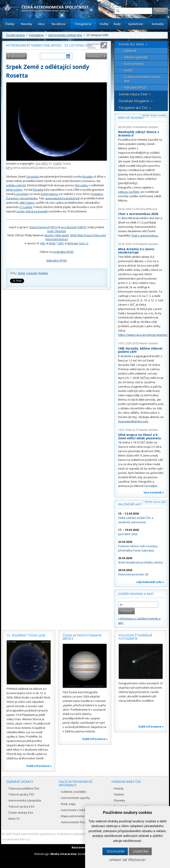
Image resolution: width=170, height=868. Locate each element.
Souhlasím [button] (116, 851)
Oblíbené (130, 51)
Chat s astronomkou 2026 (138, 214)
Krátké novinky (131, 118)
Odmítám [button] (141, 851)
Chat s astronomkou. (145, 235)
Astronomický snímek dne (65, 35)
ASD (43, 243)
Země (21, 273)
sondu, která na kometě (32, 211)
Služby (104, 24)
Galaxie (119, 794)
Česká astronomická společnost (33, 834)
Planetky (120, 800)
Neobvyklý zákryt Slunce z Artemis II (139, 134)
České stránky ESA (21, 813)
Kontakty (158, 24)
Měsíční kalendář (136, 57)
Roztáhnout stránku (94, 45)
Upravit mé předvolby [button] (128, 860)
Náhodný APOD (57, 260)
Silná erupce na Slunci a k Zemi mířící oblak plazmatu (139, 436)
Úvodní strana (15, 35)
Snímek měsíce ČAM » (135, 94)
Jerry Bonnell (69, 227)
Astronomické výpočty (75, 798)
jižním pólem (14, 190)
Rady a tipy (68, 804)
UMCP (82, 227)
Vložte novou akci (155, 502)
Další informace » (39, 766)
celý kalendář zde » (150, 582)
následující (95, 56)
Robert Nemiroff (40, 227)
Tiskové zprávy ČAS (21, 794)
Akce (41, 24)
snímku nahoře (16, 185)
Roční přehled (134, 64)
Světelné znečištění (74, 792)
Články (10, 24)
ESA (38, 163)
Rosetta (87, 177)
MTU (54, 227)
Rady (117, 24)
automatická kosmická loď (62, 198)
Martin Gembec (149, 127)
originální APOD (63, 252)
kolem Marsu (50, 194)
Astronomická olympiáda (25, 800)
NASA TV (14, 819)
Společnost (136, 24)
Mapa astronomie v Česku (78, 816)
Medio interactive (63, 854)
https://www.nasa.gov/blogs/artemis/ (143, 335)
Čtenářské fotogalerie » (136, 101)
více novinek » (154, 492)
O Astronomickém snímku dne (142, 79)
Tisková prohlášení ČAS (24, 788)
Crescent (32, 273)
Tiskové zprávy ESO (21, 806)
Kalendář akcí (130, 504)
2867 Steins (27, 203)
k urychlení (21, 194)
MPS (45, 163)
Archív (128, 70)
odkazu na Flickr (129, 192)
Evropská (33, 177)
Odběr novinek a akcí (136, 594)
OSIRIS (58, 163)
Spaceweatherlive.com (133, 421)
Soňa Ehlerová (148, 209)
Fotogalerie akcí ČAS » (135, 108)
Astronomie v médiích (75, 810)
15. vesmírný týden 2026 (26, 635)
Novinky (27, 24)
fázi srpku (81, 185)
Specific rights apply (57, 235)
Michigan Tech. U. (78, 243)
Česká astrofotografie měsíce (82, 637)
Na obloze (59, 24)
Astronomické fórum (74, 822)
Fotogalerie (83, 24)
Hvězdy (119, 788)
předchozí (18, 56)
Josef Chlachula (57, 231)
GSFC (61, 243)
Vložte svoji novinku (154, 115)
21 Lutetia (26, 207)
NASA (52, 243)
